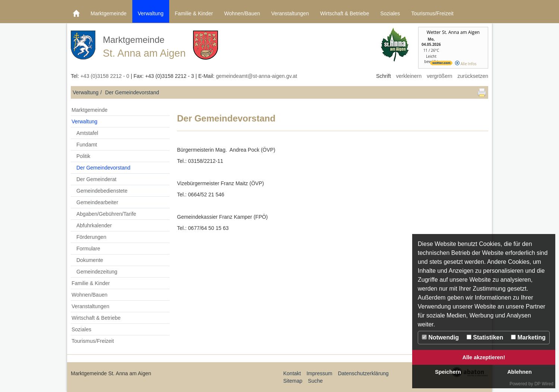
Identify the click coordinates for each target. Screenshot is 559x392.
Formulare (88, 249)
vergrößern (439, 76)
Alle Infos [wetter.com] (466, 64)
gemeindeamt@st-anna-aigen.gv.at (256, 76)
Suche (315, 381)
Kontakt (292, 373)
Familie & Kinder (194, 13)
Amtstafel (87, 133)
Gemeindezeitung (97, 272)
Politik (83, 156)
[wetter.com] (441, 64)
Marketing (528, 337)
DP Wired (544, 384)
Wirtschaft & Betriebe (345, 13)
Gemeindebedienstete (102, 191)
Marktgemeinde (109, 13)
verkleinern (409, 76)
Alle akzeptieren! (484, 357)
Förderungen (91, 237)
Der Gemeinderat (96, 179)
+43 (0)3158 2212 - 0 (105, 76)
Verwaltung (151, 13)
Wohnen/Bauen (242, 13)
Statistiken (485, 337)
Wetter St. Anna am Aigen (453, 32)
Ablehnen (519, 372)
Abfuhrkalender (94, 225)
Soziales (390, 13)
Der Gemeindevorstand (103, 168)
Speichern (448, 372)
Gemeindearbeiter (97, 202)
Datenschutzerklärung (363, 373)
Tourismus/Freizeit (432, 13)
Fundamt (87, 145)
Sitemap (293, 381)
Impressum (319, 373)
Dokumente (90, 260)
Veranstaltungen (290, 13)
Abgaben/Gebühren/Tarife (106, 214)
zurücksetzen (473, 76)
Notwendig (440, 337)
